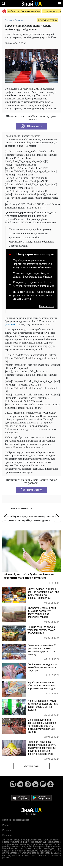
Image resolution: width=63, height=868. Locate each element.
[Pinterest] (50, 784)
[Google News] (35, 784)
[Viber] (28, 784)
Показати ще (47, 306)
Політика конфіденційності (16, 820)
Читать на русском (48, 20)
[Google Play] (41, 798)
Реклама (7, 825)
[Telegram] (20, 784)
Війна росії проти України (24, 12)
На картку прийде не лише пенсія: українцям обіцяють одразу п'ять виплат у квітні (33, 295)
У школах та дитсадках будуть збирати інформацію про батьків (32, 275)
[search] (4, 4)
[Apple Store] (21, 798)
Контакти (7, 835)
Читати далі (31, 766)
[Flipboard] (43, 784)
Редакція (7, 830)
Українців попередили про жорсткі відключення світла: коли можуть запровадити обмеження (33, 264)
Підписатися (32, 126)
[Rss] (13, 784)
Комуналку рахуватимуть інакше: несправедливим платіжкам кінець (34, 284)
